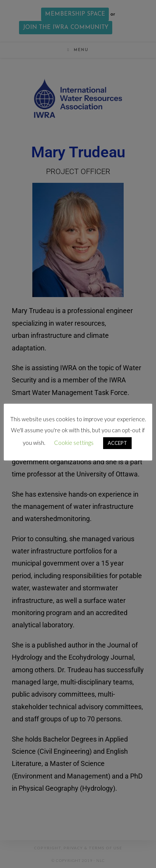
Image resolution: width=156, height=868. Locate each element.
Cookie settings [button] (74, 443)
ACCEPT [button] (117, 443)
